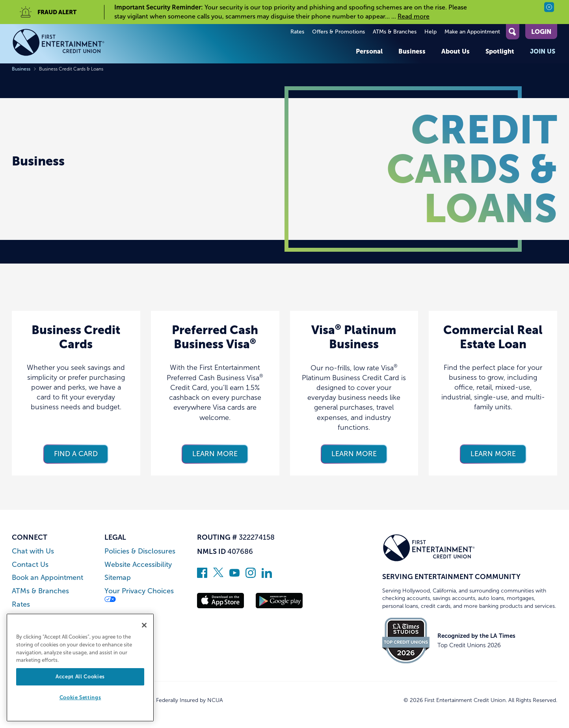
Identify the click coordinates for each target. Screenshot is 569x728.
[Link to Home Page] (59, 44)
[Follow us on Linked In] (267, 576)
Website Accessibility (138, 565)
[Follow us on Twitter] (218, 576)
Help (430, 32)
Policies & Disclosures (140, 551)
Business (412, 51)
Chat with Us (33, 551)
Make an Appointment (472, 32)
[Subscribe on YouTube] (234, 576)
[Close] (144, 625)
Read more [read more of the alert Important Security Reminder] (414, 16)
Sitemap (118, 578)
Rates (297, 32)
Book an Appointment (47, 578)
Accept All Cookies (80, 677)
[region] (80, 668)
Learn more (215, 454)
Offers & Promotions (338, 32)
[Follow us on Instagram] (251, 576)
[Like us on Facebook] (202, 576)
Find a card (76, 454)
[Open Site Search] (513, 32)
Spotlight (500, 51)
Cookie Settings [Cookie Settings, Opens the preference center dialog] (80, 697)
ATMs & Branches (395, 32)
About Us (456, 51)
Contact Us (30, 565)
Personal (369, 51)
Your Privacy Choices (139, 595)
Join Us (543, 51)
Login (541, 32)
